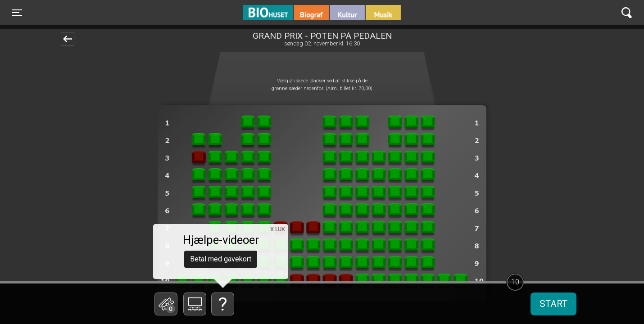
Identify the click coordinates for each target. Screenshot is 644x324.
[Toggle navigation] (17, 13)
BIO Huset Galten (282, 13)
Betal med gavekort (221, 259)
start (553, 304)
